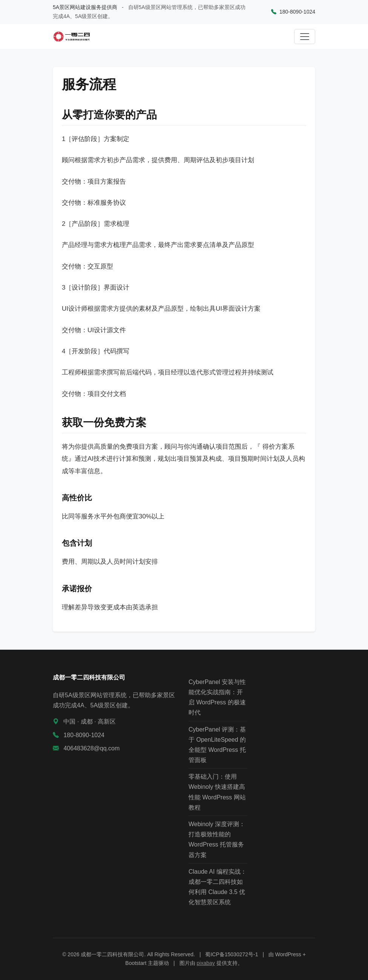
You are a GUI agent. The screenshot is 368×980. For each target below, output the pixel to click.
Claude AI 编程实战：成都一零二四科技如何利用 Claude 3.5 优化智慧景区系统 (218, 887)
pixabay (206, 963)
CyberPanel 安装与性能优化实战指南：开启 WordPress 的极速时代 (217, 697)
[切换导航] (305, 37)
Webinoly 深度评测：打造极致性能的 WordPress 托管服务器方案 (217, 840)
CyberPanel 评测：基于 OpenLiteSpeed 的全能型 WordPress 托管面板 (217, 745)
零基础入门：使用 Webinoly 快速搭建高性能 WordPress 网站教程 (217, 792)
